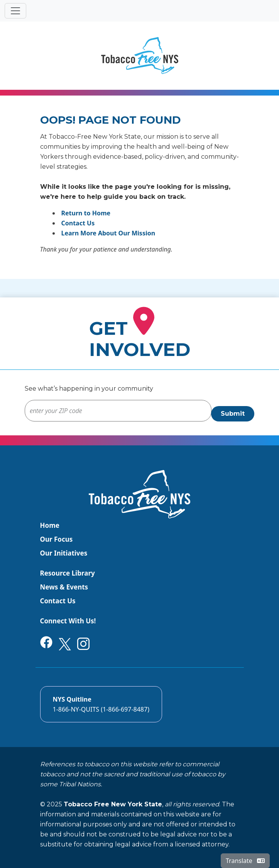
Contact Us (78, 223)
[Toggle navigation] (15, 11)
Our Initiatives (64, 553)
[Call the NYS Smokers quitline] (101, 704)
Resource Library (68, 573)
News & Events (64, 587)
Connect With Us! (68, 621)
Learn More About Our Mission (108, 233)
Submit (233, 414)
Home (50, 525)
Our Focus (57, 539)
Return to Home (86, 213)
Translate (245, 861)
